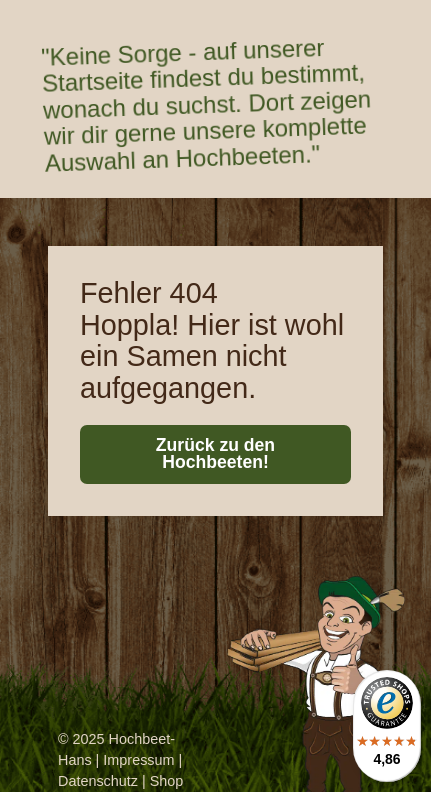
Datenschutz (98, 781)
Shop (167, 781)
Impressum (138, 760)
